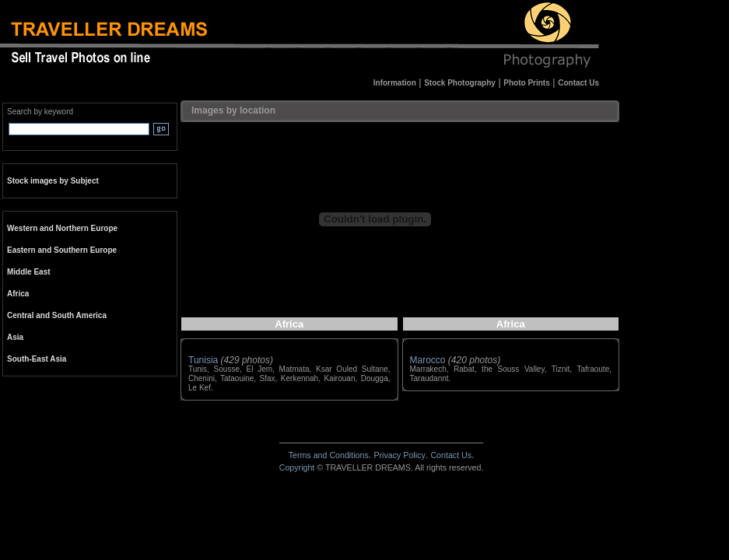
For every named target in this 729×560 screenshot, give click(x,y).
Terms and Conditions (329, 455)
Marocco (428, 360)
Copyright (297, 467)
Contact (451, 455)
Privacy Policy (399, 455)
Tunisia (203, 360)
